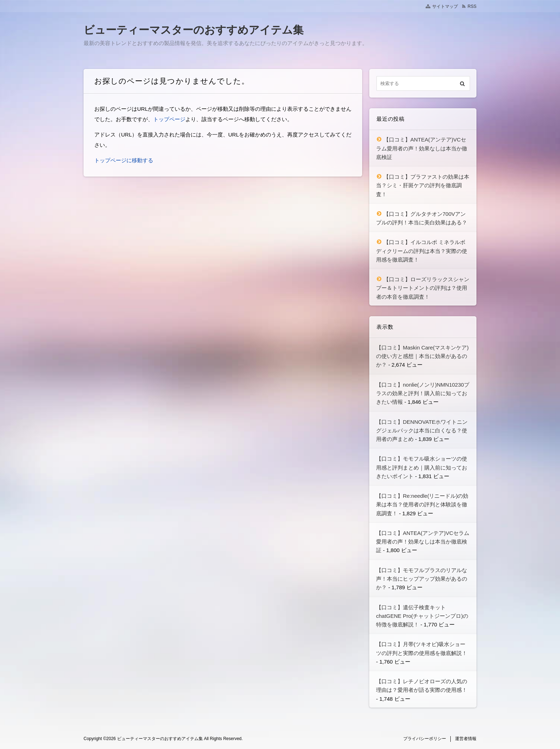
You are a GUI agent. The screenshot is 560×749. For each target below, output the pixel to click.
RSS (472, 6)
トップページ (169, 119)
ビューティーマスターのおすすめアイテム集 (194, 30)
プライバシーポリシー (425, 739)
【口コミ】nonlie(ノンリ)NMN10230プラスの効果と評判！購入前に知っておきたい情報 (423, 393)
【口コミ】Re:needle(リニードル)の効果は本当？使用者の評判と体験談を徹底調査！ (422, 505)
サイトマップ (445, 6)
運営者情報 (466, 739)
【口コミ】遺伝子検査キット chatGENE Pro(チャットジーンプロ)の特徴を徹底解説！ (422, 616)
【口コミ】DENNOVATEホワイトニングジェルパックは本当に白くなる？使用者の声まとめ (422, 431)
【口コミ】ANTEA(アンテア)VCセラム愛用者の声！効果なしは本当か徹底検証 (422, 148)
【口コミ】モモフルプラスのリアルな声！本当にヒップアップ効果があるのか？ (422, 579)
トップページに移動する (124, 160)
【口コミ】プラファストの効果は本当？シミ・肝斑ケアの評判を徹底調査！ (423, 185)
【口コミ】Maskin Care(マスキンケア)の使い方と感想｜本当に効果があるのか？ (422, 356)
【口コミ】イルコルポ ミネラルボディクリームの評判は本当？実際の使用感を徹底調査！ (422, 251)
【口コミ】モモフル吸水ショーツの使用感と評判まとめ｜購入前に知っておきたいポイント (422, 467)
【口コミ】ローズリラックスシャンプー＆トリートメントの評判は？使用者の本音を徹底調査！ (423, 288)
